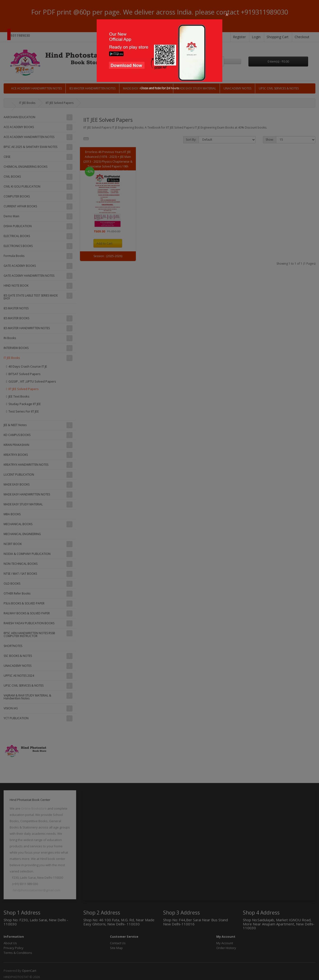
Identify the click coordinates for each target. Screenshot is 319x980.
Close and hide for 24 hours (159, 88)
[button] (227, 15)
